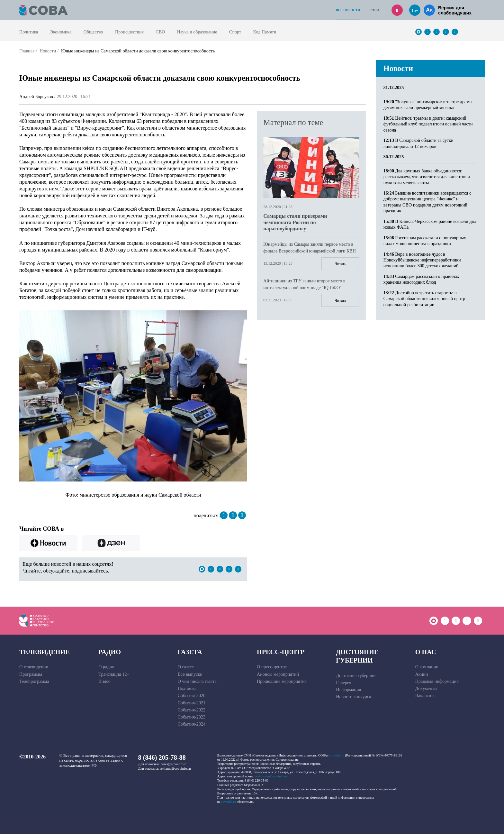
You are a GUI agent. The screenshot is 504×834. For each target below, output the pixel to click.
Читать (340, 264)
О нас (426, 652)
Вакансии (425, 695)
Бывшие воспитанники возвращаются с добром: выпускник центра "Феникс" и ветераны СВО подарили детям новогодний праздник (428, 202)
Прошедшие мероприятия (282, 681)
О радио (106, 667)
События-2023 (192, 717)
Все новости (348, 10)
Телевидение (45, 652)
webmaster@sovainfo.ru (271, 776)
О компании (427, 667)
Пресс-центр (281, 652)
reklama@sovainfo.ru (175, 768)
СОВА (375, 10)
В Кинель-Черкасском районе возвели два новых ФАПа (430, 224)
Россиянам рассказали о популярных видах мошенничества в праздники (425, 241)
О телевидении (34, 667)
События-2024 (192, 724)
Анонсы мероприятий (278, 674)
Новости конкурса (353, 697)
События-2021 (192, 703)
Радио (110, 652)
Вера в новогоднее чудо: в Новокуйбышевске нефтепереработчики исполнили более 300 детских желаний (422, 260)
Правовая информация (437, 681)
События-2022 (192, 710)
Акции (422, 674)
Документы (426, 688)
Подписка (187, 688)
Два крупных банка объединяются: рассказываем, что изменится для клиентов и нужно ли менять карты (427, 177)
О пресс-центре (272, 667)
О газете (186, 667)
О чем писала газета (197, 681)
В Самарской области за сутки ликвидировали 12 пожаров (419, 143)
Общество (93, 32)
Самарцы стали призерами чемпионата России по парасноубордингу (295, 222)
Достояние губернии (357, 656)
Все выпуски (190, 674)
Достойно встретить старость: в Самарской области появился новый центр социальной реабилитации (424, 299)
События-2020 (192, 695)
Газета (190, 652)
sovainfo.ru (337, 755)
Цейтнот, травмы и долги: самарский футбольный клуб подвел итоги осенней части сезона (428, 124)
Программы (31, 674)
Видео (104, 681)
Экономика (61, 32)
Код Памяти (265, 32)
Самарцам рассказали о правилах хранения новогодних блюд (421, 279)
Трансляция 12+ (114, 674)
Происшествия (129, 32)
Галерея (343, 683)
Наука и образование (197, 32)
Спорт (235, 32)
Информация (348, 690)
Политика (29, 32)
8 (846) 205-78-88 (162, 757)
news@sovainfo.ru (174, 764)
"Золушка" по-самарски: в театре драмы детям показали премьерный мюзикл (428, 105)
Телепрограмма (34, 681)
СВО (160, 32)
